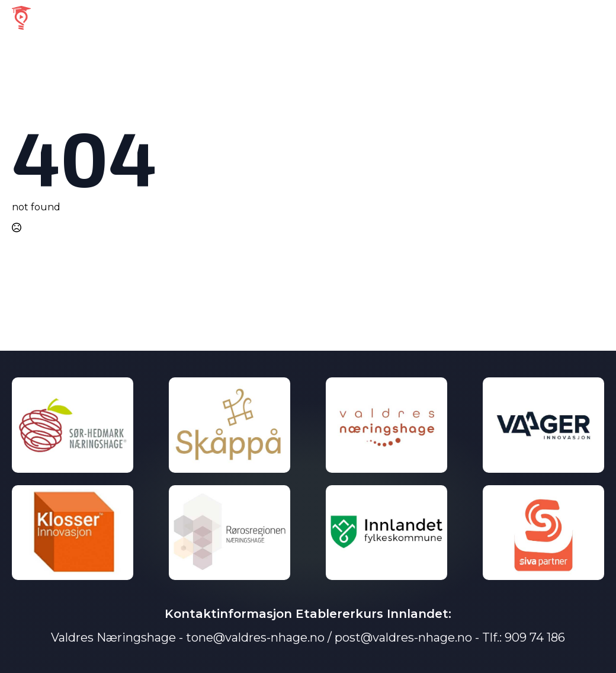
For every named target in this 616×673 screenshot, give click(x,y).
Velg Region (318, 18)
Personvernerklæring (558, 18)
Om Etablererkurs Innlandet (433, 18)
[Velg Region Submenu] (349, 18)
